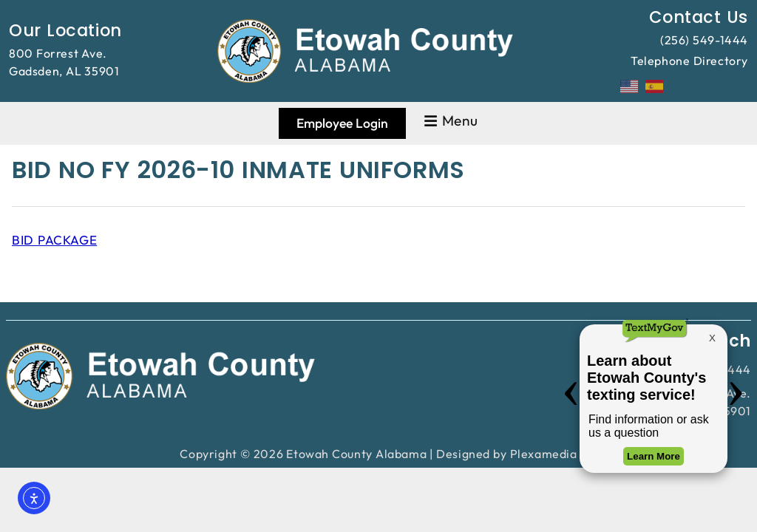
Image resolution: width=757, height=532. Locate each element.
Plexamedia (544, 454)
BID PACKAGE (54, 240)
